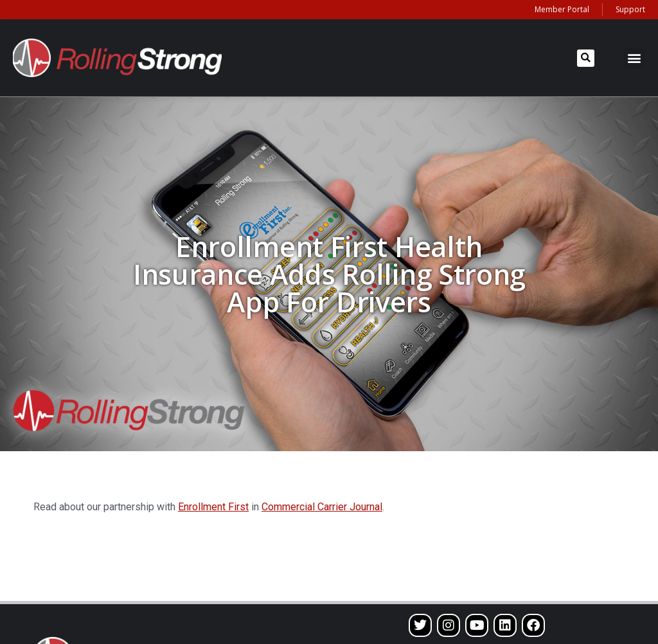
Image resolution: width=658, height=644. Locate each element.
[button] (586, 58)
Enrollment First (213, 507)
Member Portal (562, 9)
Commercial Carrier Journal (322, 507)
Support (630, 9)
